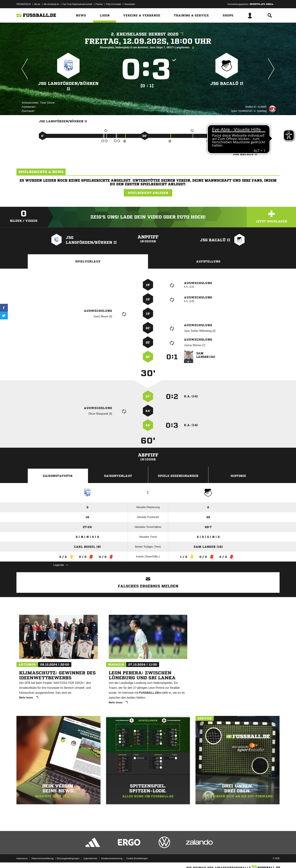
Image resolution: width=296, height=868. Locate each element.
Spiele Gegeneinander (178, 476)
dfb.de (37, 4)
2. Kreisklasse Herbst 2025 (148, 34)
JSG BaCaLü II (227, 84)
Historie (238, 476)
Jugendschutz (90, 858)
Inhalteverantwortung (112, 858)
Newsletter (130, 4)
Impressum (22, 858)
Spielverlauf (88, 261)
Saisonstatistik (58, 476)
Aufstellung (208, 261)
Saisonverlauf (118, 476)
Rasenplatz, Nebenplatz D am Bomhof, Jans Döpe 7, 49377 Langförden (148, 48)
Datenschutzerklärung (42, 858)
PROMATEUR (24, 4)
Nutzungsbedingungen (68, 858)
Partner (99, 4)
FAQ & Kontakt (114, 4)
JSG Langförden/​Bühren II (68, 86)
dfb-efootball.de (51, 4)
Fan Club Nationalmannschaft (77, 4)
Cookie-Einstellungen (137, 858)
